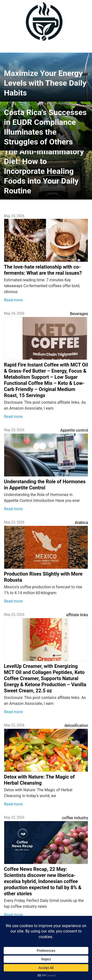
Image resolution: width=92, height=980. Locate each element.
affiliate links (77, 615)
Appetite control (74, 430)
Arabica (81, 523)
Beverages (79, 314)
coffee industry (75, 818)
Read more (13, 300)
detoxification (76, 726)
